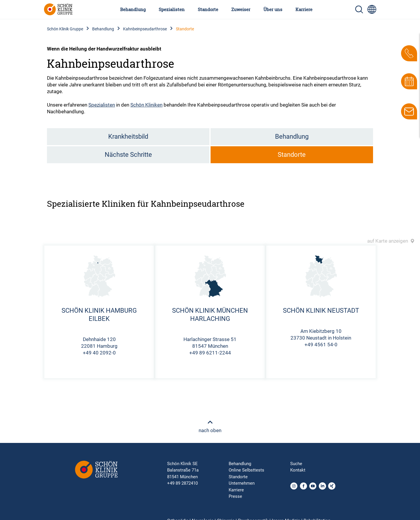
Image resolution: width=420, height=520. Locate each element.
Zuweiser (241, 9)
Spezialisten (172, 9)
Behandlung (133, 9)
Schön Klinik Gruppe (65, 29)
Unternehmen (242, 483)
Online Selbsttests (246, 470)
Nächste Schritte (128, 155)
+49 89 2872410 (182, 483)
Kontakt (298, 470)
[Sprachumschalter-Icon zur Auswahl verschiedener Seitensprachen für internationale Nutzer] (372, 9)
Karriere (304, 9)
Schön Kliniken (146, 105)
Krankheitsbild (128, 136)
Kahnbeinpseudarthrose (145, 29)
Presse (235, 496)
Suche (296, 464)
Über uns (273, 9)
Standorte (208, 9)
